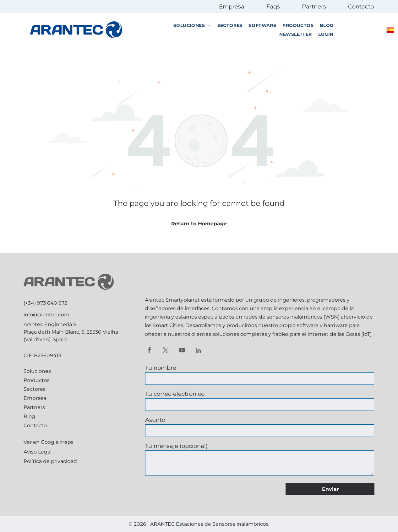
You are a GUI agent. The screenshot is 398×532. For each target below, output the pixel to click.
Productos (37, 380)
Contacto (361, 7)
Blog (29, 416)
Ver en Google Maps (49, 442)
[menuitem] (192, 25)
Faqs (273, 7)
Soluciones (37, 371)
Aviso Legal (38, 452)
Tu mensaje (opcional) (176, 446)
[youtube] (182, 351)
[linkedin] (198, 351)
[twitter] (166, 351)
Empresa (232, 7)
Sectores (35, 389)
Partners (314, 7)
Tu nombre (161, 368)
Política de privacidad (50, 461)
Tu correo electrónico (175, 394)
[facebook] (149, 351)
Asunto (155, 420)
